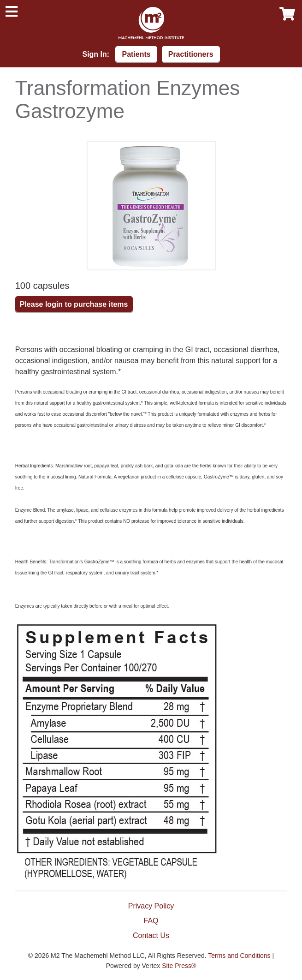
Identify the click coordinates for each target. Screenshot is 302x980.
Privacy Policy (151, 906)
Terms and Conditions (239, 956)
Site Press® (179, 966)
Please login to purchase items (74, 304)
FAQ (151, 921)
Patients (136, 54)
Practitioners (191, 54)
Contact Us (151, 935)
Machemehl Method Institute (151, 23)
